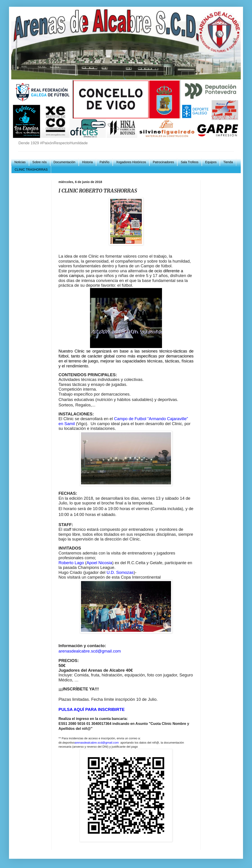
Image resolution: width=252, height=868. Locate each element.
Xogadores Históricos (131, 162)
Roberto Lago (71, 563)
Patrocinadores (163, 162)
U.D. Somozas (120, 572)
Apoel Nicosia (99, 563)
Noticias (20, 162)
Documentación (64, 162)
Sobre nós (40, 162)
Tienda (228, 162)
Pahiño (104, 162)
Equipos (211, 162)
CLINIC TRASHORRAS (31, 169)
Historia (87, 162)
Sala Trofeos (190, 162)
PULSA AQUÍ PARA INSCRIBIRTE (92, 709)
